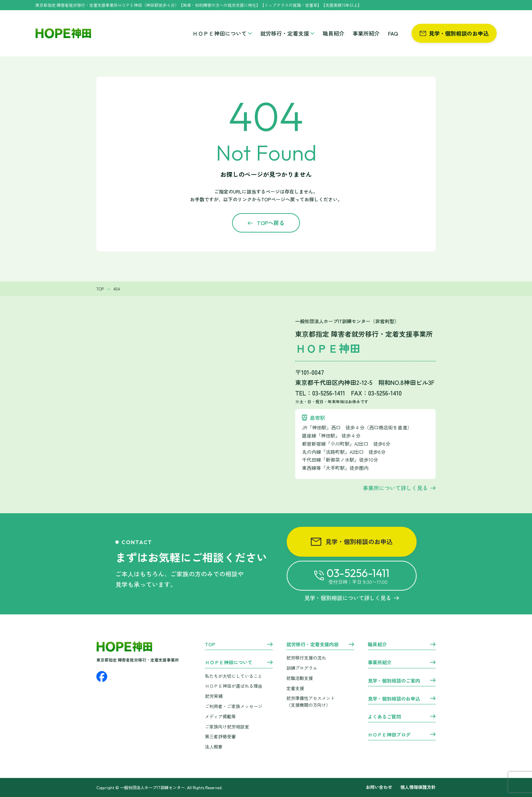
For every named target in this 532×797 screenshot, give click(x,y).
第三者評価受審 (220, 736)
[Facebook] (102, 676)
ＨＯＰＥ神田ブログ (389, 735)
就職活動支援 (300, 678)
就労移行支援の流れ (306, 658)
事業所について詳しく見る (395, 488)
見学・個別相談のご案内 (394, 681)
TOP (210, 645)
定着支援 (295, 688)
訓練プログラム (302, 668)
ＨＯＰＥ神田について (222, 33)
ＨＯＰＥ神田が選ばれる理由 (234, 686)
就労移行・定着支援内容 (312, 645)
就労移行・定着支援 (287, 33)
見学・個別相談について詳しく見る (352, 598)
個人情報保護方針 (418, 787)
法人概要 (214, 747)
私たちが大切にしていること (234, 676)
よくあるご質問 (384, 717)
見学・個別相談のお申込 (454, 33)
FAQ (393, 33)
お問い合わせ (379, 787)
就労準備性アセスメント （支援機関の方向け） (311, 702)
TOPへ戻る (271, 223)
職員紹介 (334, 33)
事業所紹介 (366, 33)
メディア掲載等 (220, 716)
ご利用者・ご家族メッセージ (234, 706)
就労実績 (214, 696)
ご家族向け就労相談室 (227, 727)
